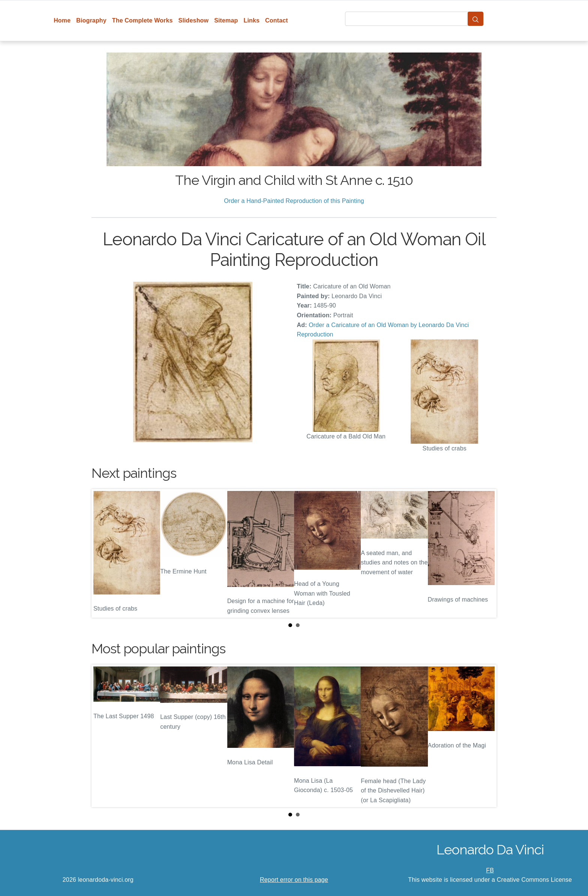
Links (252, 20)
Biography (91, 20)
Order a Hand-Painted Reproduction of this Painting (294, 201)
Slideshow (194, 20)
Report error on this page (294, 880)
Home (62, 20)
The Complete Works (142, 20)
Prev (103, 553)
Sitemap (226, 20)
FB (490, 870)
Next (485, 553)
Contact (277, 20)
